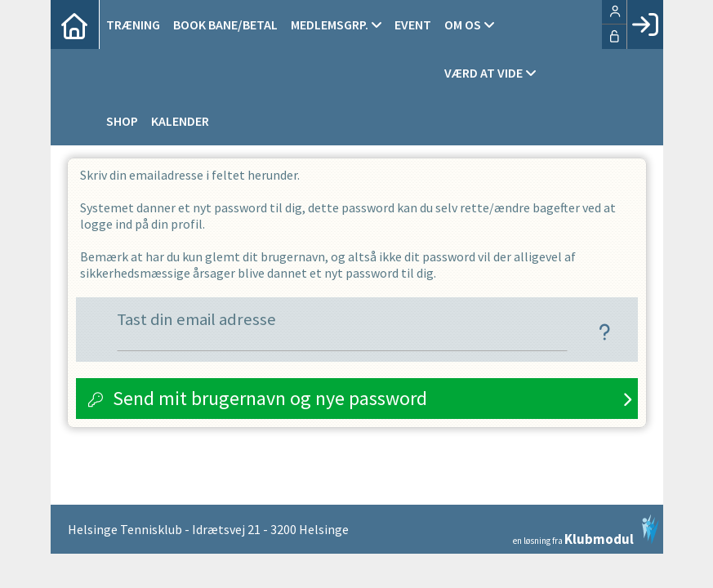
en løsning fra (586, 530)
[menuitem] (75, 24)
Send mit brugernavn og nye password (270, 398)
